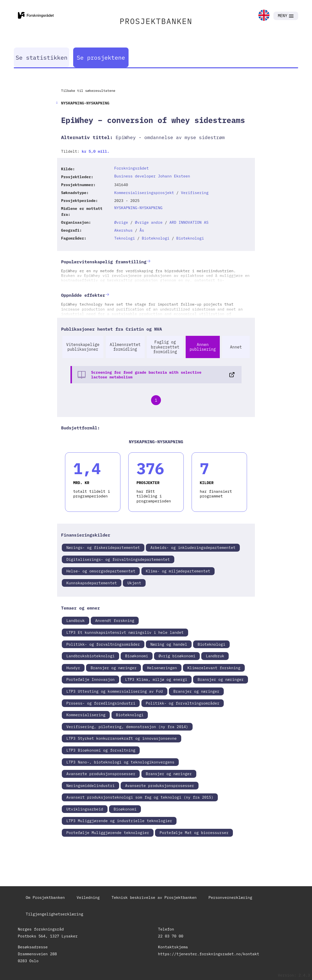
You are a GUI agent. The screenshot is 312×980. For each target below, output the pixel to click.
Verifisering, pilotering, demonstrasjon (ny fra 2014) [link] (127, 727)
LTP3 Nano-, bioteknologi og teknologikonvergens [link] (120, 762)
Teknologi (125, 238)
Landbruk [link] (75, 620)
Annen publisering (203, 347)
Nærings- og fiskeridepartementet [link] (103, 547)
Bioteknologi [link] (211, 644)
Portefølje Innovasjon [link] (90, 679)
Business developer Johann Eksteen (152, 176)
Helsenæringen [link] (162, 668)
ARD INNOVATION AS (189, 222)
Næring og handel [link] (169, 644)
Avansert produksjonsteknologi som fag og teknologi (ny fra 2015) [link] (140, 797)
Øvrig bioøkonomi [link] (177, 656)
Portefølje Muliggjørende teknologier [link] (108, 833)
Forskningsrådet (132, 168)
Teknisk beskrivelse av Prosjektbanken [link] (154, 897)
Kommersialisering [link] (86, 715)
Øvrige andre (149, 222)
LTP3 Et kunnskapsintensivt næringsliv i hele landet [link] (125, 632)
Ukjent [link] (134, 583)
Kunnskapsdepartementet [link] (92, 583)
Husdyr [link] (73, 668)
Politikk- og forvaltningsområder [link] (103, 644)
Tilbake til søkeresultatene (88, 91)
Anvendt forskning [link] (115, 620)
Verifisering (195, 193)
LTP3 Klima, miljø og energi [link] (156, 679)
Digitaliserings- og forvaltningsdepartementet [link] (118, 559)
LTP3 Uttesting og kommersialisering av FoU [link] (115, 691)
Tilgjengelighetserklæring (55, 914)
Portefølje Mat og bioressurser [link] (194, 833)
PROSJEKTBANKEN (156, 21)
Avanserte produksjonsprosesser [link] (101, 774)
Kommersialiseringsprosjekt (144, 193)
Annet (236, 347)
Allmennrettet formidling (125, 347)
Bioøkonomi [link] (137, 656)
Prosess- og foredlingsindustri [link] (101, 703)
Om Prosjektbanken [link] (45, 897)
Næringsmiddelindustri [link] (90, 785)
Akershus (123, 230)
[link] (264, 16)
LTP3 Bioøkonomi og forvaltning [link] (101, 750)
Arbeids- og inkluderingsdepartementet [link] (193, 547)
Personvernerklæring (230, 897)
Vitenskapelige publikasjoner (83, 347)
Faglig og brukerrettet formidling (165, 347)
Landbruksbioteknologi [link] (90, 656)
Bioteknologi (156, 238)
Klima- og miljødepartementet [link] (178, 571)
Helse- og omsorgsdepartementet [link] (101, 571)
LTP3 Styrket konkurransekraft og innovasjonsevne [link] (121, 738)
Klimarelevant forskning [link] (214, 668)
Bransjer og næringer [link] (113, 668)
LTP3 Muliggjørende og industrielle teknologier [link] (119, 821)
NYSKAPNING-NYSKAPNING (138, 208)
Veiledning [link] (88, 897)
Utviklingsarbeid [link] (85, 809)
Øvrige (121, 222)
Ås (142, 230)
